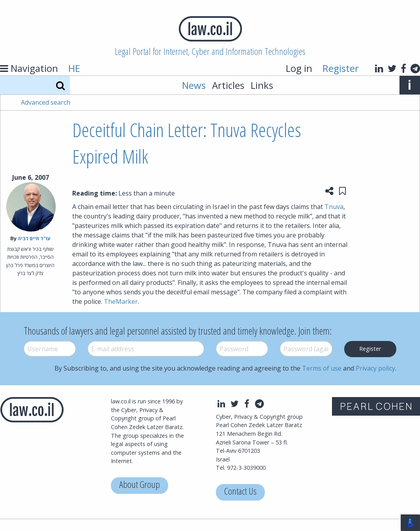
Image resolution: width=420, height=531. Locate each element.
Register (341, 68)
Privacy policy (375, 368)
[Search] (60, 85)
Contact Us (240, 492)
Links (262, 85)
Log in (299, 68)
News (194, 85)
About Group (140, 485)
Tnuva (334, 207)
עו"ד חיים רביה (34, 238)
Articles (228, 85)
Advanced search (46, 102)
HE (74, 68)
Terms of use (322, 368)
